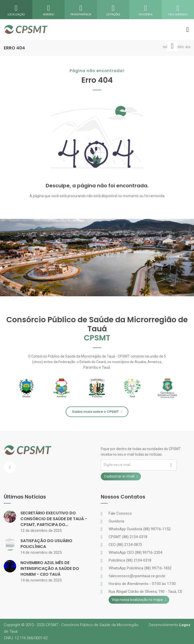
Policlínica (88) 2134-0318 (130, 560)
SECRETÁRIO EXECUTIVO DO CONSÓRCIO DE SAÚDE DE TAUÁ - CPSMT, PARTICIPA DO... (54, 519)
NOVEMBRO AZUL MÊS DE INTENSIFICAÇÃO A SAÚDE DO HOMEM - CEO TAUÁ (50, 568)
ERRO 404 (183, 47)
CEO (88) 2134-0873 (125, 545)
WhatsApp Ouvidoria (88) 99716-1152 (140, 529)
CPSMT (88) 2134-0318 (128, 537)
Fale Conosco (120, 513)
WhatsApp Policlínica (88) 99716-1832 (140, 568)
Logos (185, 625)
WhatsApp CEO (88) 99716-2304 (135, 552)
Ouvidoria (116, 521)
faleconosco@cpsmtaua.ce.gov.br (137, 576)
